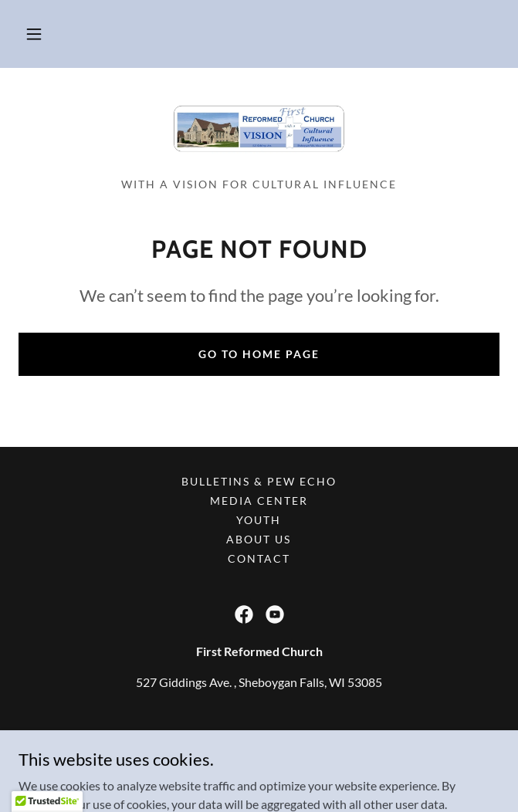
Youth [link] (259, 520)
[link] (259, 129)
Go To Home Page (259, 354)
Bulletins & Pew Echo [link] (259, 481)
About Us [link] (259, 539)
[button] (34, 34)
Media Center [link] (259, 501)
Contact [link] (259, 558)
